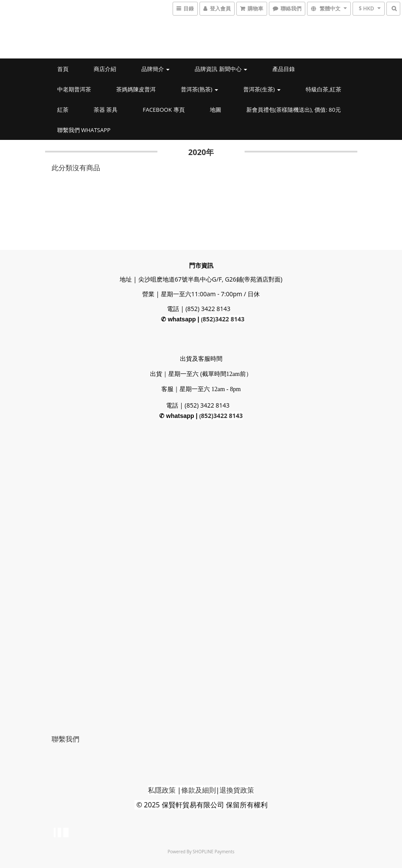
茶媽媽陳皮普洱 (136, 89)
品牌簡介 (155, 69)
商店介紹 (105, 69)
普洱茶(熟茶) (199, 89)
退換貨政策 (237, 790)
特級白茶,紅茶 (323, 89)
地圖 (216, 110)
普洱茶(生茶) (262, 89)
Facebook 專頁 (163, 110)
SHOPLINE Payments (213, 852)
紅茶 (63, 110)
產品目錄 (284, 69)
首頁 (63, 69)
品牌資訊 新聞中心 (221, 69)
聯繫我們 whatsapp (84, 130)
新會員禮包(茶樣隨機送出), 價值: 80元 (294, 110)
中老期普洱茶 (74, 89)
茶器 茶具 (106, 110)
